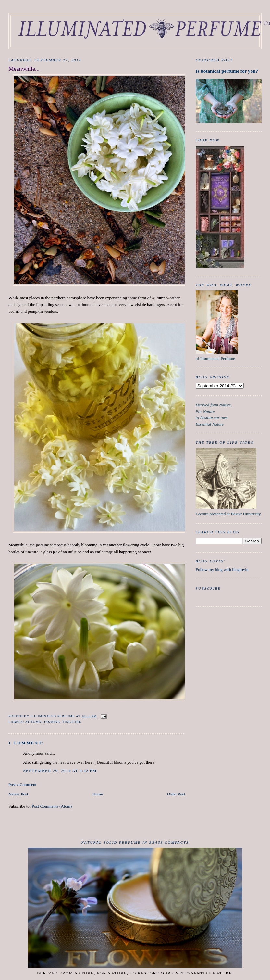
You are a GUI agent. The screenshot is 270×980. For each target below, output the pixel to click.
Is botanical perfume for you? (227, 71)
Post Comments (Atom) (52, 806)
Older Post (176, 794)
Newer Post (18, 794)
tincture (72, 722)
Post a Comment (22, 785)
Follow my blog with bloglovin (222, 570)
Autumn (33, 722)
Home (98, 794)
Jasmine (52, 722)
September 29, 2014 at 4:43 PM (60, 771)
